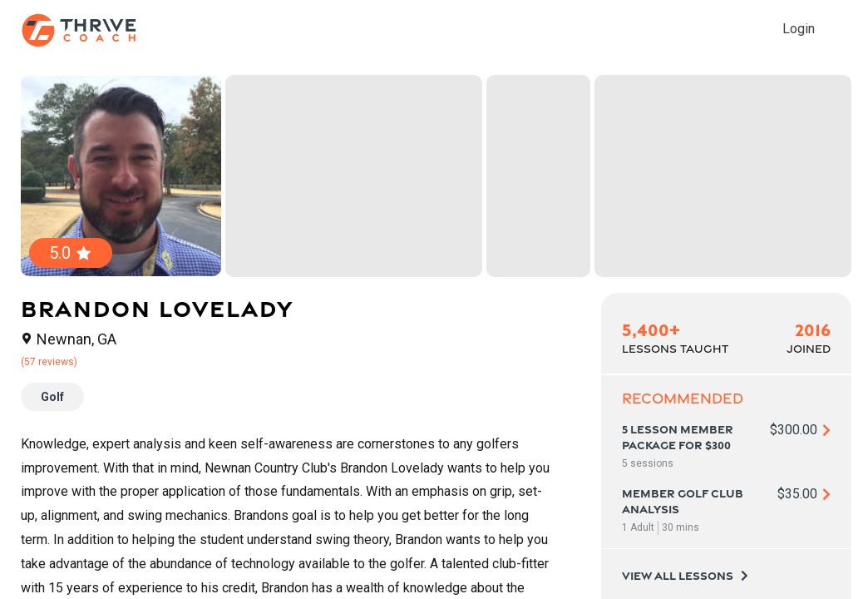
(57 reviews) (49, 362)
